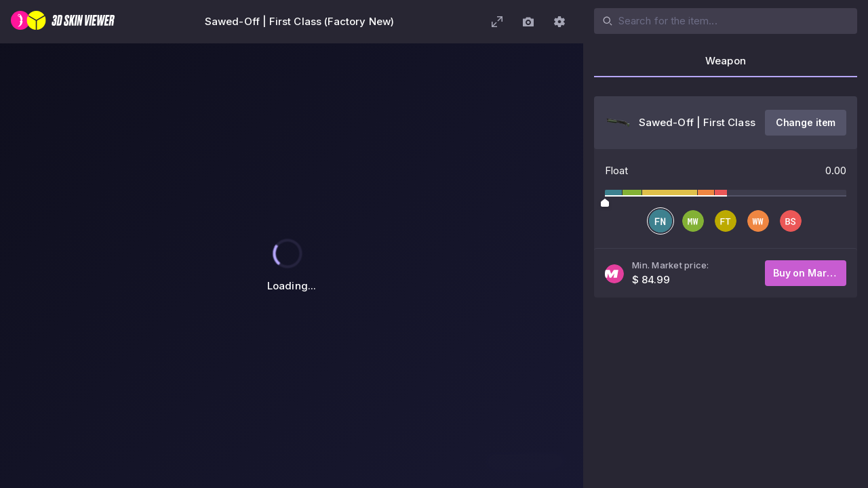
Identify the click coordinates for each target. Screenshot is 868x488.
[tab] (726, 65)
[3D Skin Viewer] (63, 22)
